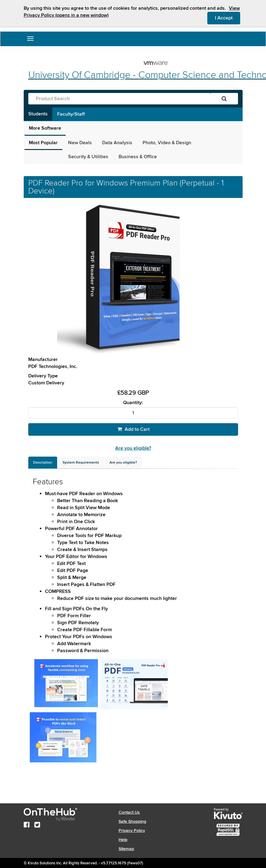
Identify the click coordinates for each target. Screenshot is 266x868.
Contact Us (129, 812)
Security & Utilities (88, 157)
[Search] (224, 99)
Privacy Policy (132, 831)
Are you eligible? (133, 448)
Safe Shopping (132, 821)
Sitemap (126, 849)
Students (38, 114)
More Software (45, 128)
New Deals (80, 143)
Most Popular (43, 143)
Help (123, 840)
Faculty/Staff (71, 114)
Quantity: (133, 403)
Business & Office (138, 157)
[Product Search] (119, 99)
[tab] (43, 463)
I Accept (228, 18)
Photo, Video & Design (167, 143)
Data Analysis (117, 143)
